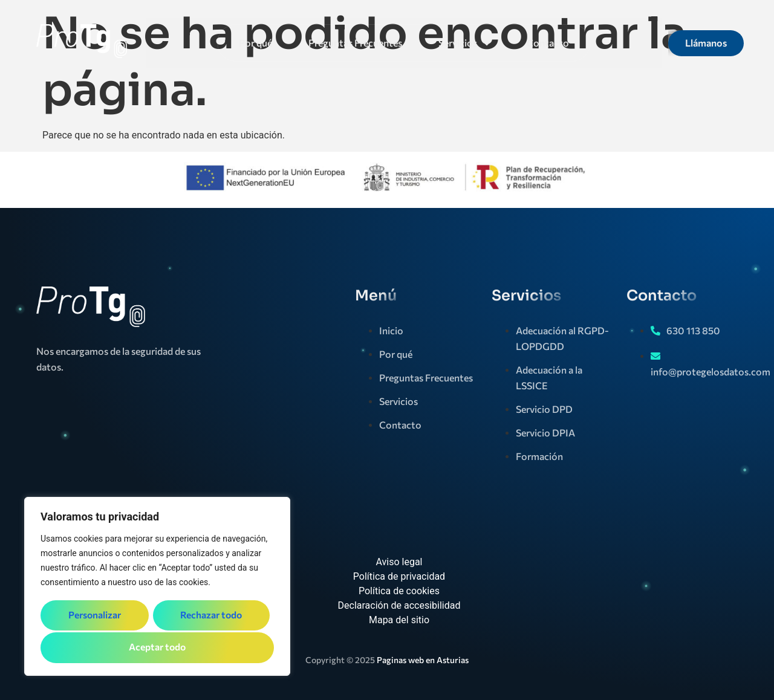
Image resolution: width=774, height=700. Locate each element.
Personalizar (94, 616)
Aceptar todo (158, 647)
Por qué (255, 43)
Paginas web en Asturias (423, 660)
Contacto (548, 43)
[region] (157, 588)
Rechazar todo (211, 616)
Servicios (464, 43)
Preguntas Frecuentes (355, 43)
